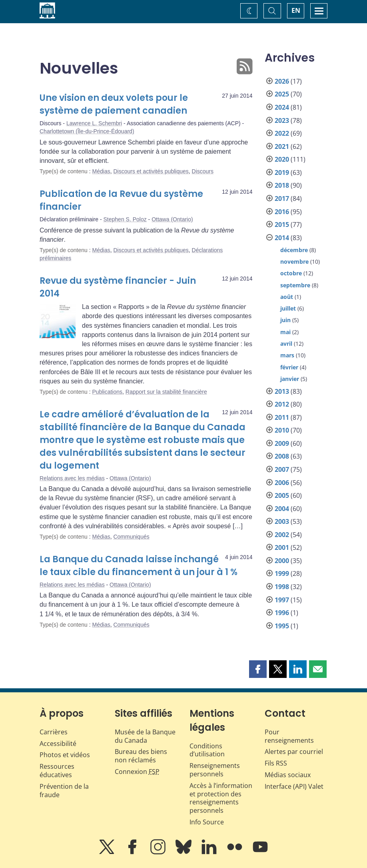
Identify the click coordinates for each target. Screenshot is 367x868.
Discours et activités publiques (151, 171)
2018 (282, 185)
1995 (282, 626)
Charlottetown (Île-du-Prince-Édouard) (87, 131)
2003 (282, 521)
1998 (282, 587)
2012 (282, 404)
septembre (295, 285)
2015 (282, 225)
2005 (282, 495)
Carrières (54, 732)
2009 (282, 443)
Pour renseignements (289, 736)
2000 (282, 561)
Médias (101, 171)
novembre (294, 262)
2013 (282, 391)
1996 (282, 613)
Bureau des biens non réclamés (141, 756)
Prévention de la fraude (64, 791)
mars (287, 355)
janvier (290, 379)
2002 (282, 535)
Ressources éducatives (57, 771)
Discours (203, 171)
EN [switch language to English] (296, 10)
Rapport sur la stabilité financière (166, 392)
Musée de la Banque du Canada (145, 736)
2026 (282, 81)
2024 (282, 107)
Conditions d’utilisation (207, 750)
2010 (282, 430)
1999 (282, 573)
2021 (282, 146)
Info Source (207, 822)
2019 (282, 172)
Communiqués (131, 537)
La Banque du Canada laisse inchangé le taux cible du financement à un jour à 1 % (139, 566)
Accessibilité (58, 744)
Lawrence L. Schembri (94, 123)
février (289, 367)
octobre (291, 273)
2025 (282, 94)
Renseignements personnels (215, 770)
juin (285, 320)
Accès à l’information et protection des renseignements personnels (221, 798)
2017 (282, 198)
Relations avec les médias (72, 478)
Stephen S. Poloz (125, 219)
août (287, 297)
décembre (294, 250)
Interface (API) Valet (294, 786)
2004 (282, 509)
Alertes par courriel (294, 752)
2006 (282, 483)
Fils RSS (276, 763)
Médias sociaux (288, 775)
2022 (282, 133)
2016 (282, 212)
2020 (282, 159)
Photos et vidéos (65, 755)
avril (286, 344)
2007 (282, 469)
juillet (288, 308)
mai (285, 332)
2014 (282, 238)
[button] (258, 669)
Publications (108, 392)
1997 (282, 600)
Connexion (137, 772)
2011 (282, 417)
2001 (282, 547)
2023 (282, 120)
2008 (282, 456)
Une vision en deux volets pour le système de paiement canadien (114, 104)
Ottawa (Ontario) (172, 219)
